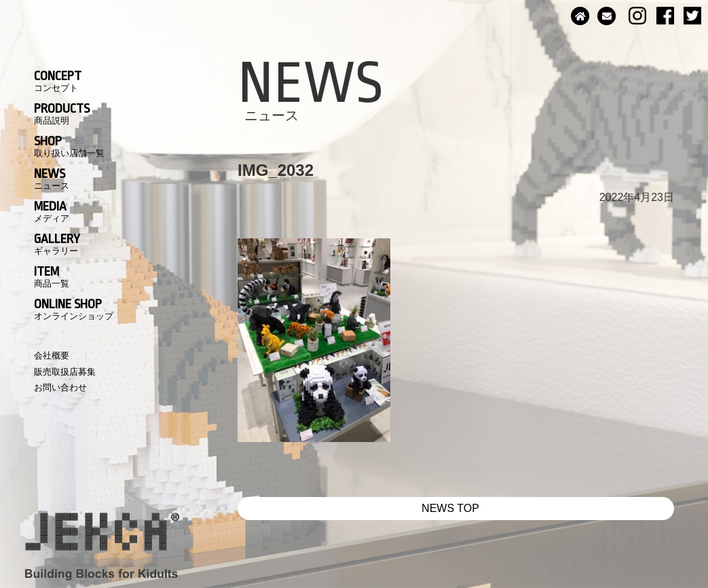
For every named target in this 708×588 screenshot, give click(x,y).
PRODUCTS (62, 113)
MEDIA (52, 211)
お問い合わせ (60, 387)
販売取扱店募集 (65, 372)
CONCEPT (58, 81)
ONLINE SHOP (74, 309)
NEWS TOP (450, 508)
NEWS (52, 179)
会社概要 (52, 355)
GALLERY (57, 244)
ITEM (52, 276)
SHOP (69, 146)
